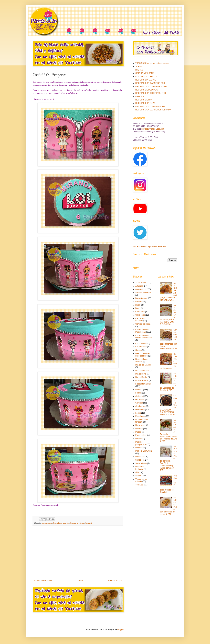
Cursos (138, 350)
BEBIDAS (140, 97)
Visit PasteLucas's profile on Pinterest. (150, 246)
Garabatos (140, 400)
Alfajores (139, 286)
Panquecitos (141, 435)
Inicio (80, 581)
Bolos (138, 308)
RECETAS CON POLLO (146, 76)
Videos (138, 476)
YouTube (139, 485)
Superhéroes (141, 463)
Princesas (140, 457)
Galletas (139, 396)
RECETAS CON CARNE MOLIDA (150, 107)
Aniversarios (47, 523)
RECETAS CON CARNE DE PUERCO (152, 87)
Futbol (138, 393)
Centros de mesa (143, 324)
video (138, 472)
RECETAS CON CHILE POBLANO (151, 93)
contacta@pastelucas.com (153, 129)
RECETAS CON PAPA (145, 103)
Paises (138, 432)
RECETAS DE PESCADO (147, 90)
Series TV (140, 460)
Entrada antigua (115, 581)
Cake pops (140, 315)
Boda (138, 305)
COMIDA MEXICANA (145, 73)
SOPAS (139, 66)
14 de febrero (141, 283)
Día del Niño (141, 374)
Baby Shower (141, 298)
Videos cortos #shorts (141, 480)
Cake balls (140, 312)
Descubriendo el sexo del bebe (142, 355)
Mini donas (140, 416)
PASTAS (139, 70)
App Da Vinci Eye (143, 293)
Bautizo (139, 302)
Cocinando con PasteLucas (142, 331)
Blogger (121, 629)
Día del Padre (141, 377)
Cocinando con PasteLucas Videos (144, 337)
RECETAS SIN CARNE (146, 80)
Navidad (139, 429)
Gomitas (139, 403)
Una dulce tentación (140, 468)
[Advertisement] (78, 553)
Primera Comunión (144, 451)
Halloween (140, 410)
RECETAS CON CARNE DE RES (150, 83)
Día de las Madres (143, 365)
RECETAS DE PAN (144, 100)
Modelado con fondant (142, 421)
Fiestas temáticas (77, 523)
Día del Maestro (142, 371)
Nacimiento (140, 425)
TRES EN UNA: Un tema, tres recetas (152, 63)
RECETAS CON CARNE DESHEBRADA (153, 110)
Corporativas (141, 347)
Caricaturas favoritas (61, 523)
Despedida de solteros (141, 360)
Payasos (139, 448)
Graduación (140, 406)
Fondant (88, 523)
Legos (138, 413)
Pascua (139, 439)
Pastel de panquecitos (141, 443)
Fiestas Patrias (142, 381)
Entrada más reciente (43, 581)
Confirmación (141, 343)
